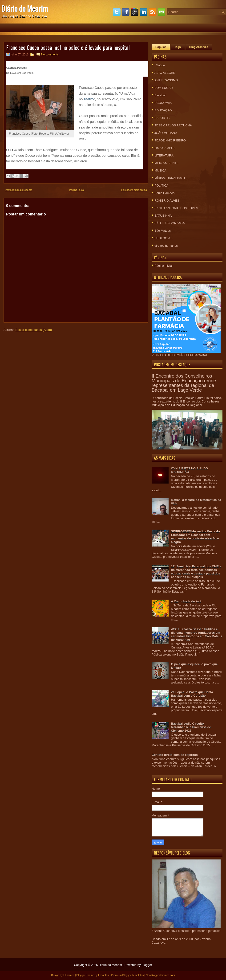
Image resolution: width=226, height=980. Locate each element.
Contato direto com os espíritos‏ (175, 755)
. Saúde (160, 65)
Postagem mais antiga (134, 190)
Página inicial (77, 190)
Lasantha (103, 975)
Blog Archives (199, 47)
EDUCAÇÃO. (163, 110)
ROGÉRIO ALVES (167, 201)
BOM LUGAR (164, 88)
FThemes (69, 975)
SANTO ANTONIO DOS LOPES (176, 208)
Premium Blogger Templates (127, 975)
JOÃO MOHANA (166, 133)
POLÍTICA (161, 185)
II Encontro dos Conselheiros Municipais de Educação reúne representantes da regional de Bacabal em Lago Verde (184, 383)
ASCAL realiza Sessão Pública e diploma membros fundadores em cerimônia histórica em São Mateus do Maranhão (196, 634)
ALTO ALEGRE (165, 73)
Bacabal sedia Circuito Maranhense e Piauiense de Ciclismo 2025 (191, 727)
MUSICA (160, 170)
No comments (50, 55)
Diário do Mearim (24, 8)
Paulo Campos (164, 193)
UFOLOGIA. (163, 238)
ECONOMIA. (163, 103)
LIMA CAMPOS (165, 148)
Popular (161, 47)
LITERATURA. (164, 155)
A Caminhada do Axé (186, 601)
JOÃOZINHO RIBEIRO (170, 140)
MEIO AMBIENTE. (167, 163)
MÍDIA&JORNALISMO (170, 178)
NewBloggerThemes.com (160, 975)
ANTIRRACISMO (166, 80)
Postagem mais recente (19, 190)
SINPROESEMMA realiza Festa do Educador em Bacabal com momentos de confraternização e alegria (195, 537)
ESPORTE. (162, 118)
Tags (178, 47)
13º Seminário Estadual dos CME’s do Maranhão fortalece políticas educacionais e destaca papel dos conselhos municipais (196, 572)
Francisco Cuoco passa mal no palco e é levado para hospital (68, 47)
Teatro (89, 99)
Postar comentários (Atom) (34, 330)
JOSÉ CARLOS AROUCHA (173, 125)
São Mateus (163, 231)
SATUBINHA (163, 216)
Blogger (147, 965)
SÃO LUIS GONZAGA (170, 223)
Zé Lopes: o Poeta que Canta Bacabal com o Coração (192, 694)
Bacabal (160, 95)
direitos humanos (166, 246)
